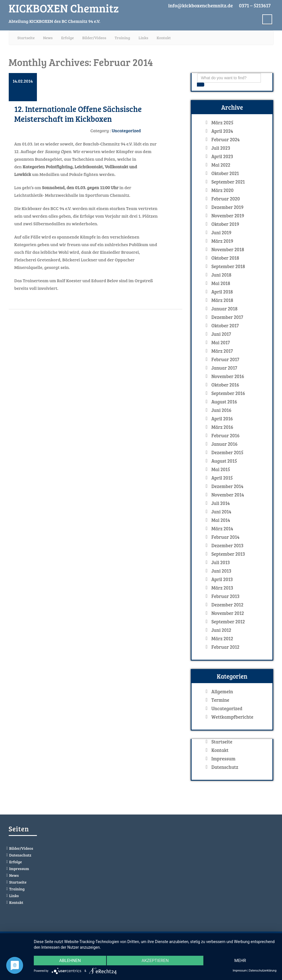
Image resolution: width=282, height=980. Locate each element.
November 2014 (228, 495)
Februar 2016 (225, 436)
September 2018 (228, 266)
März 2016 (222, 427)
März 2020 (222, 190)
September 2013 (228, 554)
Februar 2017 (225, 359)
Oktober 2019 (225, 224)
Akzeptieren (155, 961)
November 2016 (228, 376)
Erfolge (67, 38)
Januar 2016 (224, 444)
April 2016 (222, 419)
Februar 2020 (226, 199)
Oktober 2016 (225, 385)
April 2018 (222, 292)
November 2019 (228, 216)
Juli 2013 (221, 562)
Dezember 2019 (227, 207)
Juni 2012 (221, 630)
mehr (240, 961)
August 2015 (224, 461)
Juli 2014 (221, 503)
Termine (220, 700)
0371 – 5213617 (255, 5)
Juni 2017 (221, 334)
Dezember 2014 (227, 486)
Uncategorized (126, 130)
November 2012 (228, 613)
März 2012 (222, 639)
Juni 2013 (221, 571)
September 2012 (228, 622)
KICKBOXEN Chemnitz (64, 8)
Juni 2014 (221, 512)
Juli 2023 (221, 148)
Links (143, 38)
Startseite (26, 38)
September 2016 (228, 393)
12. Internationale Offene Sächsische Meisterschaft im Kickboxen (78, 114)
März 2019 (222, 241)
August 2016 (224, 402)
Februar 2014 (225, 537)
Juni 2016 (221, 410)
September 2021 (228, 182)
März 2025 (222, 123)
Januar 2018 (224, 309)
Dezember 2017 (227, 317)
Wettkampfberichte (232, 717)
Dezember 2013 (227, 546)
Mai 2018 (221, 283)
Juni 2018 (221, 275)
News (48, 38)
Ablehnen (70, 961)
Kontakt (164, 38)
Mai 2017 (221, 343)
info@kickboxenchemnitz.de (200, 5)
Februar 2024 (226, 140)
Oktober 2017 (225, 326)
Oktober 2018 (225, 258)
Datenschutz (225, 767)
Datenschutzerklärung (263, 971)
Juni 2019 (221, 233)
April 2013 (222, 579)
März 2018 (222, 300)
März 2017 (222, 351)
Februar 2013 (225, 596)
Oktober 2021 (225, 173)
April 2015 (222, 478)
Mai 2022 (221, 165)
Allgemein (222, 692)
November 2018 (228, 250)
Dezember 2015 (227, 453)
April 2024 (222, 131)
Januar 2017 (224, 368)
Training (122, 38)
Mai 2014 (221, 520)
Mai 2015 (221, 469)
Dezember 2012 (227, 605)
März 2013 (222, 588)
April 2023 (222, 156)
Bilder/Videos (94, 38)
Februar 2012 (225, 647)
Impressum (223, 759)
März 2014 (222, 529)
